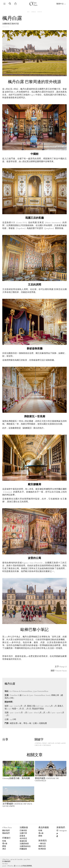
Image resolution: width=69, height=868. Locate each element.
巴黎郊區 (23, 831)
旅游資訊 (43, 841)
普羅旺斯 (23, 841)
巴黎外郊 (40, 12)
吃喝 (4, 841)
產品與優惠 (44, 827)
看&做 (5, 844)
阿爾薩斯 (23, 849)
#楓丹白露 (51, 743)
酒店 (4, 849)
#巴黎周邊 (38, 743)
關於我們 (6, 831)
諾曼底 (22, 836)
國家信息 (42, 846)
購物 (4, 846)
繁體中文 (61, 4)
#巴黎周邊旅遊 (46, 745)
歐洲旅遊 (42, 849)
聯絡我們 (6, 833)
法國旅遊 (33, 12)
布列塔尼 (23, 838)
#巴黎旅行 (44, 743)
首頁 (28, 12)
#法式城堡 (57, 743)
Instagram (62, 831)
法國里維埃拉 (25, 846)
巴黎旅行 (6, 838)
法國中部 (23, 833)
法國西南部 (24, 844)
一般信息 (42, 844)
